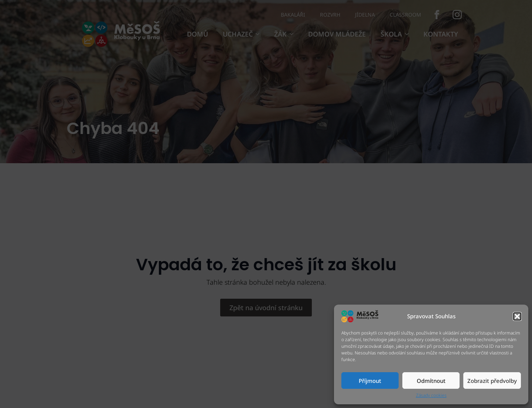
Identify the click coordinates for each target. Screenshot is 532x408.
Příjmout (370, 381)
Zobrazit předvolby (492, 381)
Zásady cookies (431, 395)
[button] (517, 316)
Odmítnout (431, 381)
